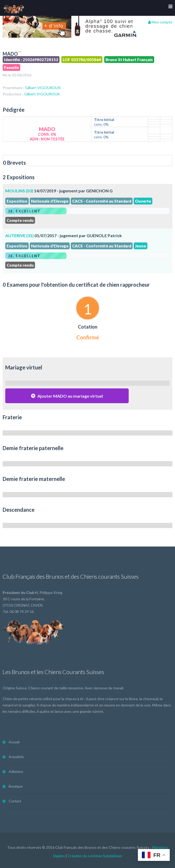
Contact (15, 801)
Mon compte (160, 22)
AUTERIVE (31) (19, 235)
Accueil (14, 742)
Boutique (16, 786)
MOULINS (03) (19, 191)
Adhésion (16, 772)
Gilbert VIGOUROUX (43, 88)
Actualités (16, 757)
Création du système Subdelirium (95, 856)
